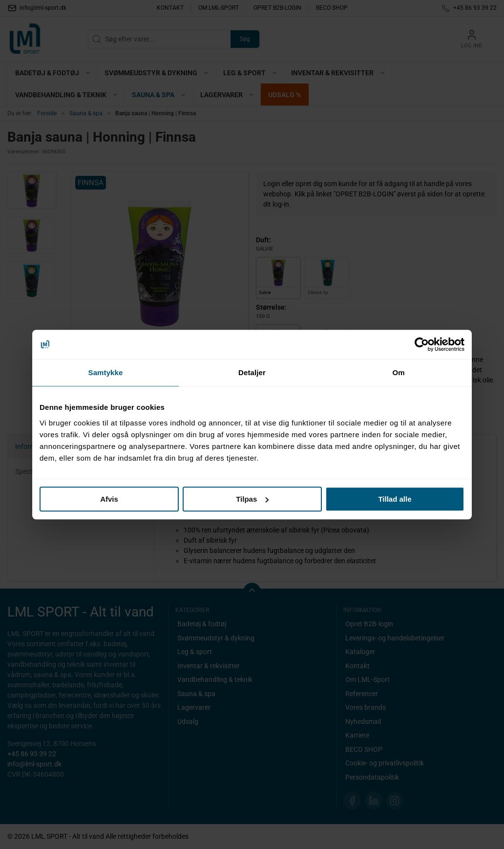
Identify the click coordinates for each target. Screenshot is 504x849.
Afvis (109, 499)
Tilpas (252, 499)
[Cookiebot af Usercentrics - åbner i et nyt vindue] (422, 344)
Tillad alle (395, 499)
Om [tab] (398, 372)
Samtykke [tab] (106, 372)
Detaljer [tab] (252, 372)
